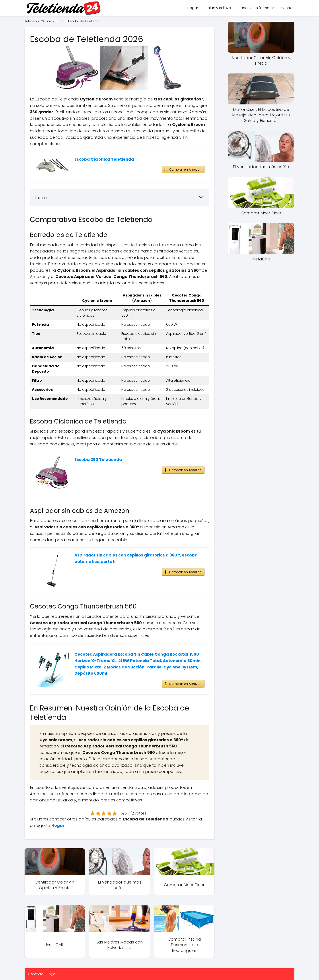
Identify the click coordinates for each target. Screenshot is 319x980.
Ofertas (288, 8)
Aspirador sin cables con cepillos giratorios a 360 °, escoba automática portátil (136, 558)
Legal (52, 974)
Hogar (193, 8)
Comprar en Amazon (185, 169)
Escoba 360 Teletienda (98, 459)
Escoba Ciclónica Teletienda (104, 159)
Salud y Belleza (218, 8)
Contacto (36, 974)
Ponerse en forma (254, 8)
